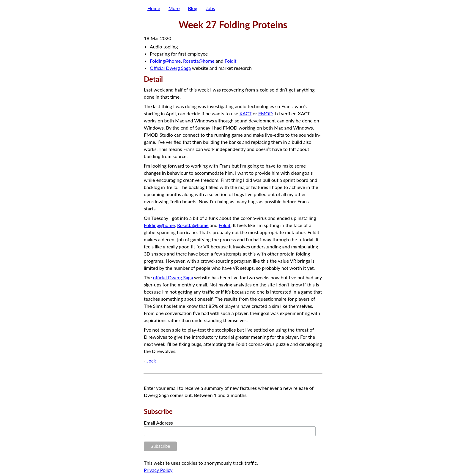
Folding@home (165, 61)
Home (154, 8)
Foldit (231, 61)
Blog (193, 8)
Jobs (210, 8)
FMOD (266, 113)
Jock (151, 361)
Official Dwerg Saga (170, 68)
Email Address (158, 423)
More (174, 8)
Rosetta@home (199, 61)
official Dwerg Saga (173, 277)
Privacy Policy (158, 470)
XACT (246, 113)
